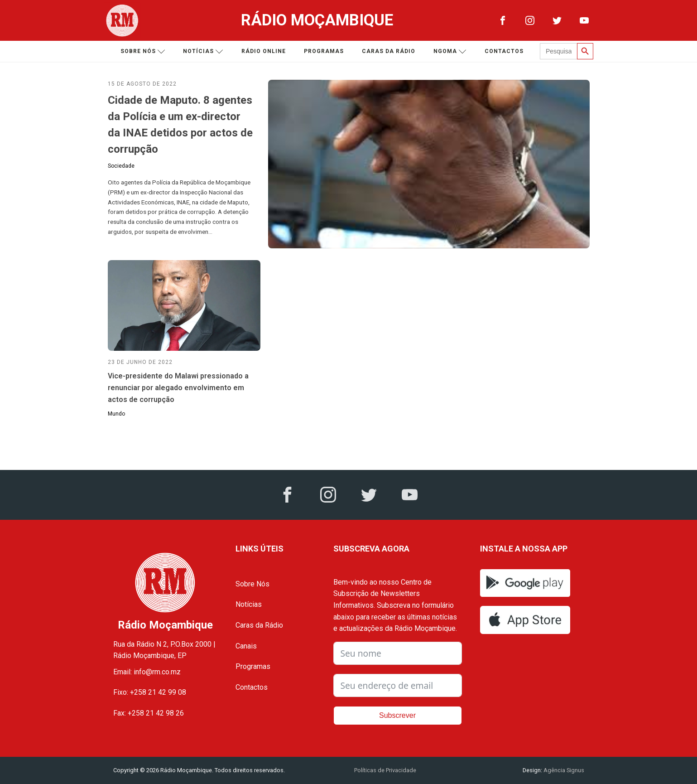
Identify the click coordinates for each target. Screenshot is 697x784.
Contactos (504, 51)
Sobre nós (143, 51)
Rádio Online (264, 51)
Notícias (203, 51)
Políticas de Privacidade (385, 770)
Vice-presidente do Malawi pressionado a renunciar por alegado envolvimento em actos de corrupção (178, 387)
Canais (246, 646)
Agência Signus (563, 770)
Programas (324, 51)
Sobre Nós (252, 584)
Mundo (116, 414)
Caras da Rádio (389, 51)
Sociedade (121, 166)
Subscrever (397, 715)
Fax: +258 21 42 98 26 (149, 713)
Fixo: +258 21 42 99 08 (150, 692)
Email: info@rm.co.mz (147, 672)
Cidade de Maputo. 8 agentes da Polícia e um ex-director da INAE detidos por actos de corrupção (180, 125)
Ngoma (450, 51)
